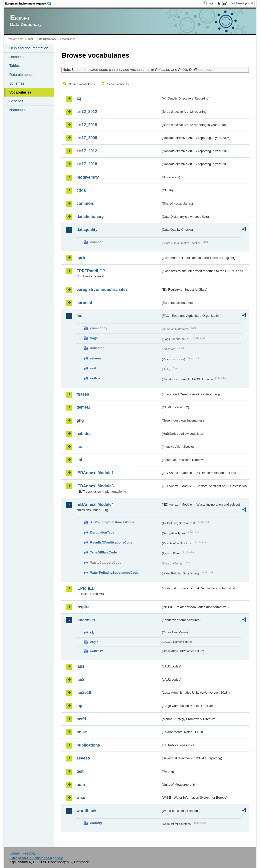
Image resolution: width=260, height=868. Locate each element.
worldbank (86, 811)
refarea (95, 358)
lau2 (80, 680)
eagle (94, 642)
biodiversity (88, 177)
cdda (81, 190)
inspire (83, 607)
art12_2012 (87, 112)
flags (94, 338)
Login (211, 3)
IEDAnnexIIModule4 (95, 504)
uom (81, 785)
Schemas (17, 83)
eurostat (84, 303)
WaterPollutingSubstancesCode (114, 573)
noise (82, 732)
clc (92, 632)
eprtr (81, 258)
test (80, 771)
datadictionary (90, 217)
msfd (81, 719)
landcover (86, 620)
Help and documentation (29, 48)
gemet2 (83, 407)
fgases (83, 394)
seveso (83, 758)
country (96, 823)
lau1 (80, 666)
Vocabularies (20, 92)
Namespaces (20, 110)
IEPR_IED (85, 588)
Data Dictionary (47, 39)
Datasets (16, 57)
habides (84, 434)
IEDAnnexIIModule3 (95, 486)
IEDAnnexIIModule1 (95, 473)
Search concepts (118, 84)
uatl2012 (96, 651)
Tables (14, 66)
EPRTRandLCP (91, 271)
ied (79, 460)
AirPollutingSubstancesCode (112, 522)
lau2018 (84, 693)
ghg (80, 420)
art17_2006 (87, 138)
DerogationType (102, 532)
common (85, 203)
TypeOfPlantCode (103, 552)
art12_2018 (87, 125)
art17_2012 (87, 151)
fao (79, 316)
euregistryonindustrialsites (102, 289)
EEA (30, 3)
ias (79, 447)
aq (79, 98)
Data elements (21, 75)
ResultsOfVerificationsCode (111, 542)
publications (88, 745)
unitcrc (95, 378)
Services (16, 101)
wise (81, 798)
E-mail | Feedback (24, 853)
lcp (79, 706)
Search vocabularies (82, 84)
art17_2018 (87, 164)
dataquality (87, 230)
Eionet (29, 39)
